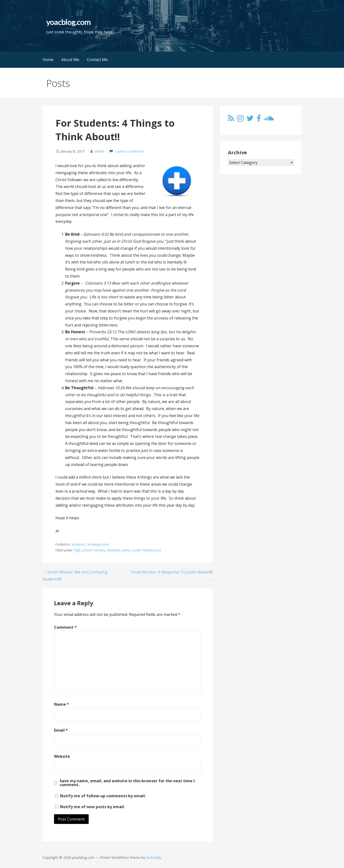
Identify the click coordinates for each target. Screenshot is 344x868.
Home (48, 60)
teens (126, 550)
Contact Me (97, 60)
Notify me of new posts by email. (93, 807)
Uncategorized (98, 544)
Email (61, 730)
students (78, 544)
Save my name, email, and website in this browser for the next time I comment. (127, 783)
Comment (65, 627)
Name (62, 704)
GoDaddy (154, 857)
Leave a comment (129, 151)
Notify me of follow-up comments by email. (103, 796)
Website (62, 756)
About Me (70, 60)
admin (99, 151)
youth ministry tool (147, 550)
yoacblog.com (68, 22)
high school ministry (90, 550)
